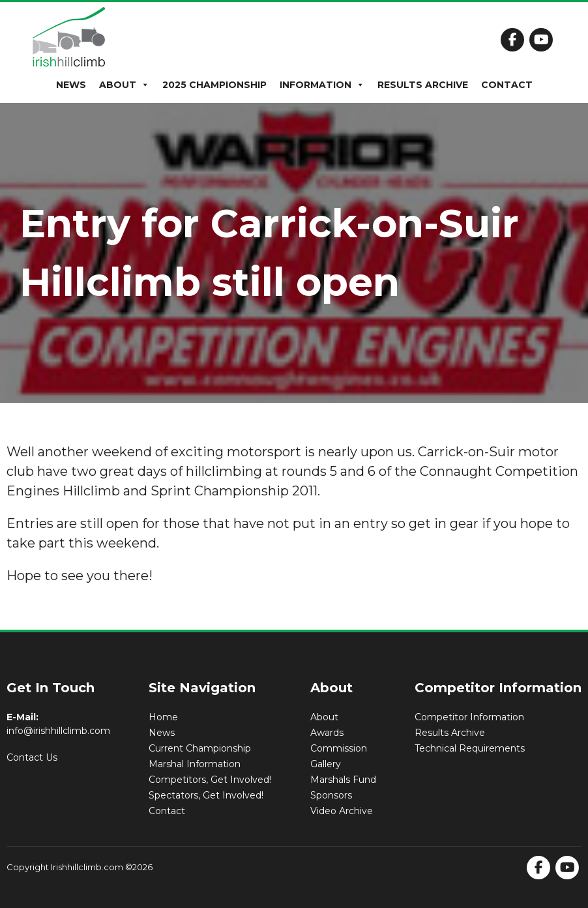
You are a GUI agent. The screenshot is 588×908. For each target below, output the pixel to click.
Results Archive (423, 85)
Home (163, 717)
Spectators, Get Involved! (206, 795)
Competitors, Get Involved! (210, 780)
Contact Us (32, 757)
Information (322, 85)
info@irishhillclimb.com (58, 731)
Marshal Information (195, 764)
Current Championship (200, 748)
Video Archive (342, 811)
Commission (339, 748)
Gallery (326, 764)
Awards (327, 733)
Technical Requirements (470, 748)
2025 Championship (214, 85)
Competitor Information (469, 717)
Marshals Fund (343, 780)
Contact (507, 85)
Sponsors (331, 795)
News (71, 85)
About (124, 85)
